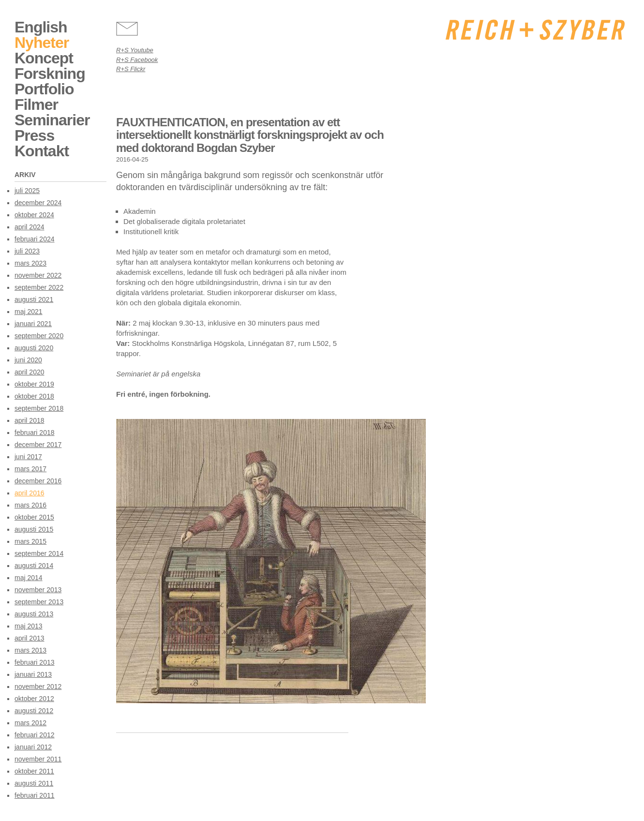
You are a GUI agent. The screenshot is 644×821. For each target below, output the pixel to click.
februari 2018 (35, 433)
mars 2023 (30, 263)
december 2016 (38, 481)
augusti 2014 (34, 566)
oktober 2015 (34, 517)
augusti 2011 (34, 783)
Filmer (36, 104)
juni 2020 (28, 360)
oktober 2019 (34, 384)
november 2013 (38, 590)
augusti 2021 (34, 299)
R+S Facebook (137, 60)
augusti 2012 (34, 711)
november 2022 (38, 275)
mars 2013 (30, 650)
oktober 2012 (34, 699)
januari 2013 (33, 674)
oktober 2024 (34, 215)
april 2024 (30, 227)
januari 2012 (33, 747)
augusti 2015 (34, 529)
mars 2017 (30, 469)
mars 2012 (30, 723)
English (41, 27)
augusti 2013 (34, 614)
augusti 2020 (34, 348)
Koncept (44, 58)
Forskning (50, 74)
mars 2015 (30, 541)
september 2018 (39, 408)
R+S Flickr (131, 69)
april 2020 (30, 372)
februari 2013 (35, 662)
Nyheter (42, 43)
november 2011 (38, 759)
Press (34, 135)
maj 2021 (29, 312)
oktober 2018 (34, 396)
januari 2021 (33, 324)
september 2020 (39, 336)
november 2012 (38, 687)
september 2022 (39, 287)
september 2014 (39, 553)
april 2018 (30, 420)
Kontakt (42, 151)
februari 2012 (35, 735)
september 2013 (39, 602)
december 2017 (38, 445)
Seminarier (52, 120)
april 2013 (30, 638)
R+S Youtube (135, 50)
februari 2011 (35, 795)
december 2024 (38, 203)
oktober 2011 (34, 771)
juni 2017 (28, 457)
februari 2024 (35, 239)
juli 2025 (27, 191)
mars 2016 (30, 505)
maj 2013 (29, 626)
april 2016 (30, 493)
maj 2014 (29, 578)
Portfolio (44, 89)
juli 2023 (27, 251)
